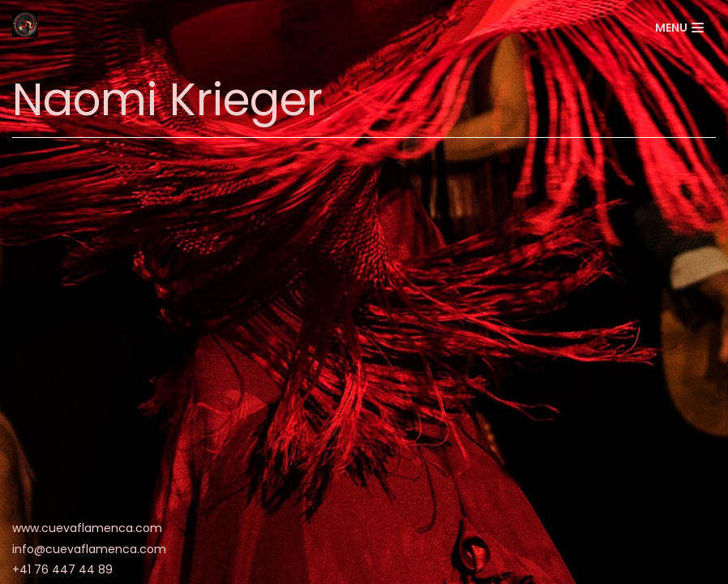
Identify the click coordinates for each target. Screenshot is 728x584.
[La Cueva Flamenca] (25, 27)
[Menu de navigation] (679, 28)
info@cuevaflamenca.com (89, 549)
